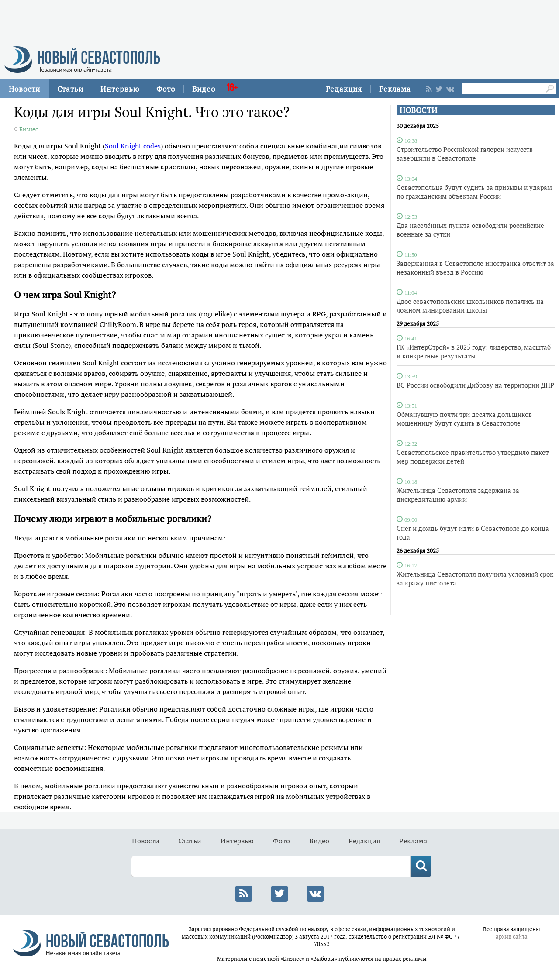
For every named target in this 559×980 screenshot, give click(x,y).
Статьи (70, 89)
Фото (166, 89)
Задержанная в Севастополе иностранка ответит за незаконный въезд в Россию (475, 268)
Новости (24, 89)
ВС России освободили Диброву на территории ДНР (475, 385)
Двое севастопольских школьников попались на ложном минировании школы (470, 306)
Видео (204, 89)
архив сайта (512, 937)
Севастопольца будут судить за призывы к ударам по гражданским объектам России (474, 192)
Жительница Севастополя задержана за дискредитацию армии (458, 495)
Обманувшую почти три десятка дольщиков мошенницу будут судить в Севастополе (464, 419)
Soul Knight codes (133, 146)
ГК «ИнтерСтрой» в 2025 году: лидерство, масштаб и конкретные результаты (474, 351)
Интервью (120, 89)
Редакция (344, 89)
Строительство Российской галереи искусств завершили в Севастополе (465, 154)
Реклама (395, 89)
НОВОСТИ (418, 110)
